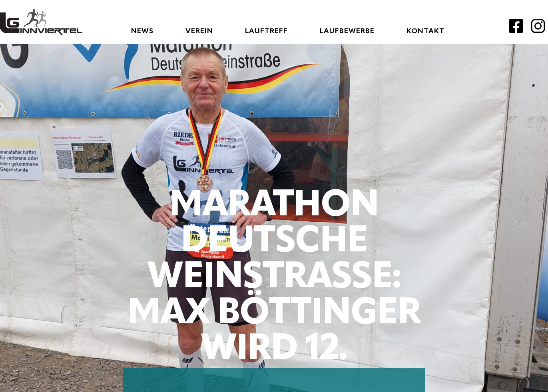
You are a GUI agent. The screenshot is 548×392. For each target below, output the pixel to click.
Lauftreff (266, 31)
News (142, 31)
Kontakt (425, 31)
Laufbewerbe (347, 31)
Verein (199, 31)
